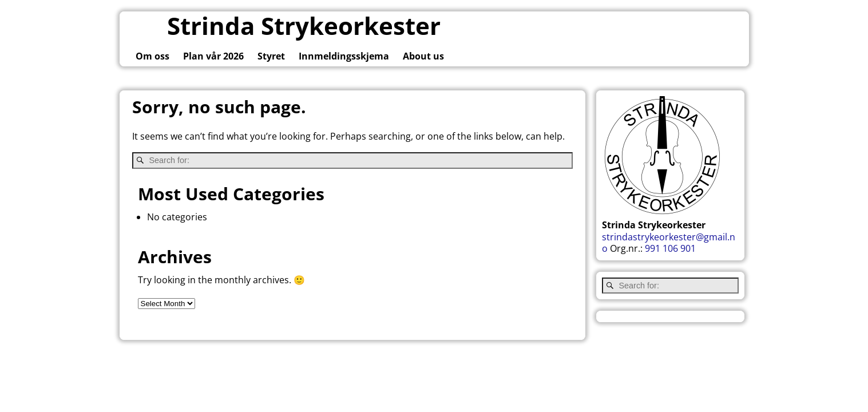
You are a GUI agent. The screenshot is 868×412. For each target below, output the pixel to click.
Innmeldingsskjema (344, 56)
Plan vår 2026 (213, 56)
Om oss (152, 56)
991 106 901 (670, 248)
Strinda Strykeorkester (304, 25)
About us (423, 56)
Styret (271, 56)
